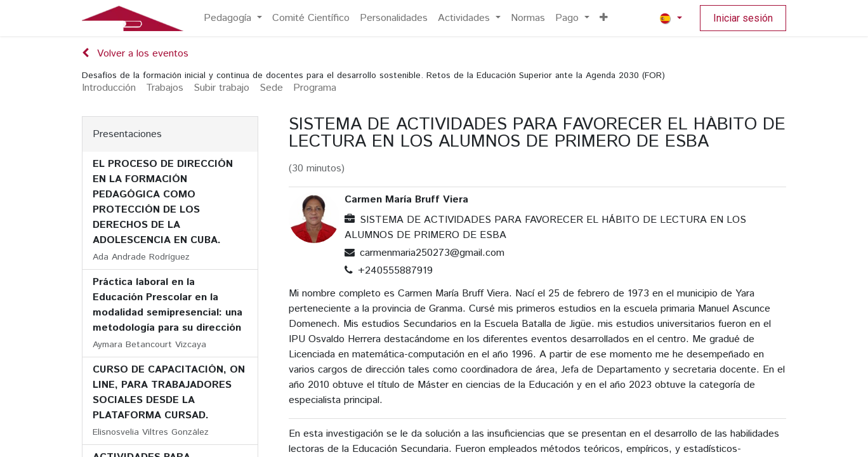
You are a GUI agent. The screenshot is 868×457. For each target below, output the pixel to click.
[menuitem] (233, 18)
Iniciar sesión (743, 18)
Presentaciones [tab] (127, 134)
